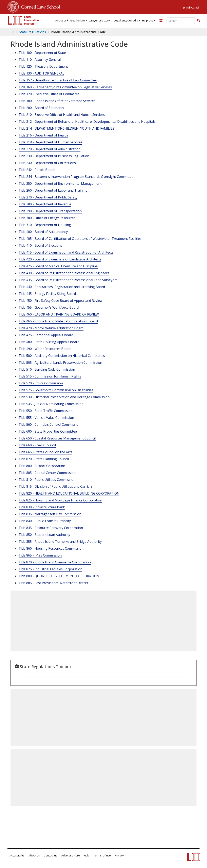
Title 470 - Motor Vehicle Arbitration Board (51, 328)
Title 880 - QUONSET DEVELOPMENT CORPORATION (59, 576)
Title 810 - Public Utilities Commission (47, 480)
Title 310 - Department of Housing (45, 225)
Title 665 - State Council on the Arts (45, 452)
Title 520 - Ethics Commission (41, 383)
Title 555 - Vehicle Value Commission (46, 418)
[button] (199, 20)
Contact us (50, 855)
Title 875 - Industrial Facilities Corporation (50, 569)
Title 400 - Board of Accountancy (43, 232)
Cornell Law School (39, 6)
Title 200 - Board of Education (41, 108)
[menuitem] (61, 20)
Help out (147, 20)
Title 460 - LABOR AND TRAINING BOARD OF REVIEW (59, 314)
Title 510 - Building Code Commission (47, 369)
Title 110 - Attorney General (40, 60)
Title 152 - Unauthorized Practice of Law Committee (58, 80)
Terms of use (102, 855)
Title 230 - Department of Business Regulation (54, 156)
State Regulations (32, 32)
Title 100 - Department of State (42, 53)
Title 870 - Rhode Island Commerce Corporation (55, 562)
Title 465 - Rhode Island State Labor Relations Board (58, 321)
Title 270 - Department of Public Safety (48, 197)
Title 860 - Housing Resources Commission (51, 548)
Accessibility (17, 855)
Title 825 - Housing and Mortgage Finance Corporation (60, 500)
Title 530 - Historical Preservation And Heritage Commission (64, 397)
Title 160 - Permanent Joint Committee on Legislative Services (65, 87)
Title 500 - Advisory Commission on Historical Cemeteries (62, 356)
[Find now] (199, 21)
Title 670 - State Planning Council (44, 459)
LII (12, 32)
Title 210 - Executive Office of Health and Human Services (62, 115)
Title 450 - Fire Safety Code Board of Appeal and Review (60, 301)
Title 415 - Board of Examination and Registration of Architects (66, 252)
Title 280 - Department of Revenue (45, 204)
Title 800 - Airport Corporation (42, 466)
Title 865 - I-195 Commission (40, 555)
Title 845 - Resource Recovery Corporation (51, 528)
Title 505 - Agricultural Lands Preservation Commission (60, 363)
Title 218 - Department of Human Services (50, 142)
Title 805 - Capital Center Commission (47, 473)
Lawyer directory (99, 20)
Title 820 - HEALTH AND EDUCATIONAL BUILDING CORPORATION (69, 493)
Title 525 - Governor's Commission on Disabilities (56, 390)
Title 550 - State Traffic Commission (46, 411)
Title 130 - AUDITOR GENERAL (41, 73)
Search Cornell (191, 8)
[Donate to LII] (161, 20)
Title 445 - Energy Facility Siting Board (47, 294)
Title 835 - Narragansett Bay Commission (50, 514)
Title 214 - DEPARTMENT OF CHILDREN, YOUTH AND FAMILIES (67, 128)
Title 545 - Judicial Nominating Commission (51, 404)
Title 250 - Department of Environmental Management (60, 183)
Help (87, 855)
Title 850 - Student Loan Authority (44, 535)
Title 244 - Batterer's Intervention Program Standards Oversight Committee (76, 177)
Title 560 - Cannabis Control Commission (50, 424)
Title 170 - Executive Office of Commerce (49, 94)
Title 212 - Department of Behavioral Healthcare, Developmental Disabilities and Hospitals (87, 122)
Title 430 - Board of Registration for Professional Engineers (64, 273)
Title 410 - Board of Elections (40, 245)
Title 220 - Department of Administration (50, 149)
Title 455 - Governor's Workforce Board (49, 307)
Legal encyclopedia (126, 20)
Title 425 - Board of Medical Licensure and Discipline (58, 266)
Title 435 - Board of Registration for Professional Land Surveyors (68, 280)
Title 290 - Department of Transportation (50, 211)
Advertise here (71, 855)
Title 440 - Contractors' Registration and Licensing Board (62, 287)
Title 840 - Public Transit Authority (45, 521)
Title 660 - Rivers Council (37, 445)
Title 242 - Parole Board (37, 170)
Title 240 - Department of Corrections (47, 163)
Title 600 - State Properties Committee (48, 431)
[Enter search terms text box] (181, 21)
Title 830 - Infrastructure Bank (42, 507)
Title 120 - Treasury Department (43, 66)
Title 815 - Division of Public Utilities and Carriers (56, 486)
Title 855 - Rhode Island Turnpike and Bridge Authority (60, 542)
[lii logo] (23, 20)
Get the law (78, 20)
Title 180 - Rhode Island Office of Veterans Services (57, 101)
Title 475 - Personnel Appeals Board (46, 335)
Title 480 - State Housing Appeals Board (49, 342)
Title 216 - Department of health (43, 135)
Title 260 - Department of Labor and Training (53, 190)
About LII (61, 20)
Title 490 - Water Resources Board (45, 349)
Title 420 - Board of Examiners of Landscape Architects (60, 259)
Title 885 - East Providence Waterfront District (53, 583)
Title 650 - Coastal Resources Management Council (57, 438)
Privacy (119, 855)
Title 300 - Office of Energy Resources (47, 218)
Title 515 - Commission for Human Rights (50, 376)
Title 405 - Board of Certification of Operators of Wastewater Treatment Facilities (80, 239)
